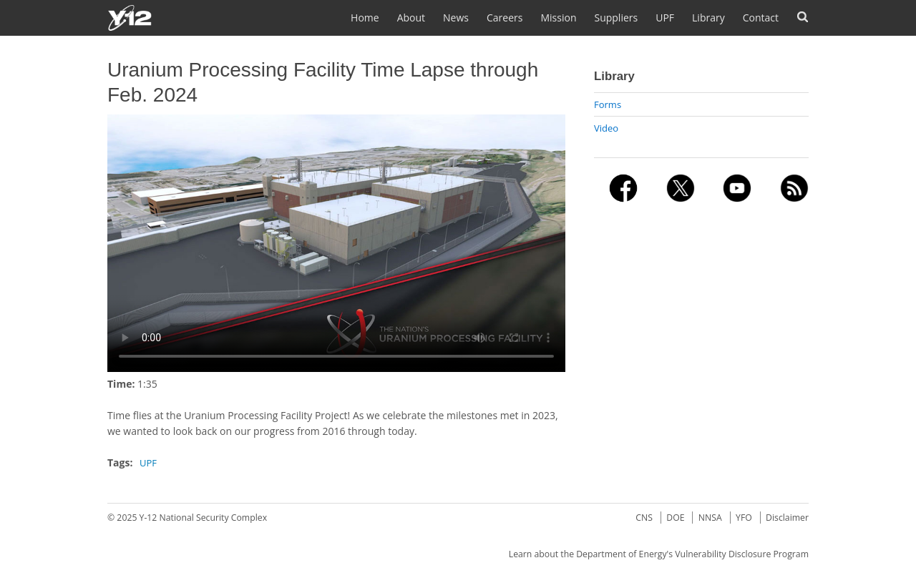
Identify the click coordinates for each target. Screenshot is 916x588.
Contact (761, 18)
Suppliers (616, 18)
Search (803, 17)
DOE (675, 518)
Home (365, 18)
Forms (608, 104)
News (456, 18)
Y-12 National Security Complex (204, 518)
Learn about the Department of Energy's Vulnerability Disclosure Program (659, 554)
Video (606, 128)
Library (708, 18)
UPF (665, 18)
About (411, 18)
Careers (505, 18)
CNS (644, 518)
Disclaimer (787, 518)
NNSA (710, 518)
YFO (744, 518)
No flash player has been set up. (336, 243)
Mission (558, 18)
